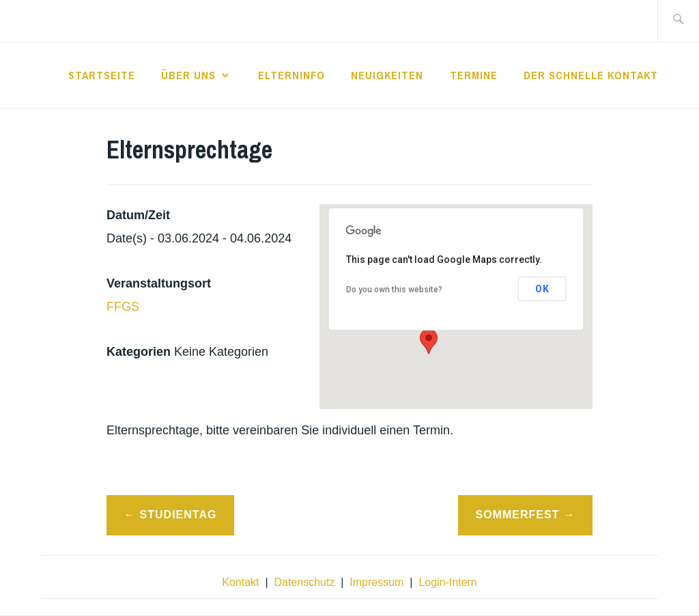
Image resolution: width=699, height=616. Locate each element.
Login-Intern (447, 582)
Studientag (179, 515)
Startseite (102, 75)
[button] (429, 341)
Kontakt (240, 582)
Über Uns (188, 75)
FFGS (123, 307)
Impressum (376, 582)
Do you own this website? (394, 290)
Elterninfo (291, 75)
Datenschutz (304, 582)
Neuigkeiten (387, 75)
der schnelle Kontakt (591, 75)
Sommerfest (518, 515)
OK (542, 289)
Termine (474, 75)
